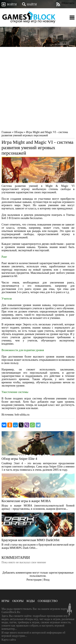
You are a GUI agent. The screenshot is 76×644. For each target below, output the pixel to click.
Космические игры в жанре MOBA (26, 501)
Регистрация (34, 580)
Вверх (69, 609)
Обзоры (18, 601)
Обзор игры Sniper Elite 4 (19, 459)
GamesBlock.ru (29, 17)
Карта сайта (9, 640)
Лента (58, 4)
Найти (29, 4)
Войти (9, 4)
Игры (5, 601)
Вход (47, 580)
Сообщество (48, 601)
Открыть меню (72, 18)
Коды (31, 601)
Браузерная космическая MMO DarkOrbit (31, 540)
